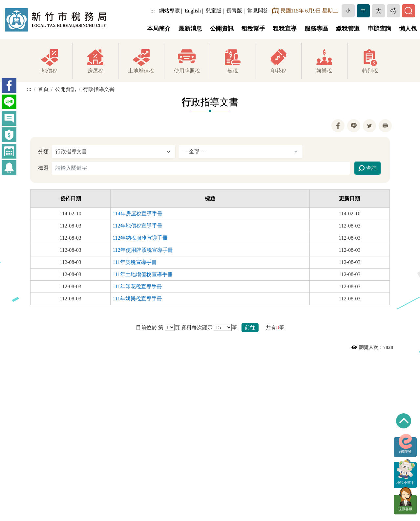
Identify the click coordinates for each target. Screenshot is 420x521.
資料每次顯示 (197, 327)
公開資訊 (222, 29)
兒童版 (214, 11)
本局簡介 (159, 29)
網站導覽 (169, 11)
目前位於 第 (150, 327)
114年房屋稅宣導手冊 (137, 214)
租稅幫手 (253, 29)
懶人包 (408, 29)
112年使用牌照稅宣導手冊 (143, 250)
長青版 (234, 11)
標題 (43, 168)
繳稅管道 (348, 29)
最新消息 (190, 29)
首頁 (43, 89)
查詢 (367, 168)
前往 (250, 327)
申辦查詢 (379, 29)
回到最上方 (404, 421)
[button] (348, 11)
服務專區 (316, 29)
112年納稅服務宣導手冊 (140, 238)
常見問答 (258, 11)
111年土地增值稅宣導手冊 (143, 274)
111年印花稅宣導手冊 (137, 286)
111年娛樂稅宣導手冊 (137, 299)
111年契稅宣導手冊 (135, 262)
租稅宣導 (285, 29)
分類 (43, 152)
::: (153, 11)
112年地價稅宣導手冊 (137, 226)
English (193, 11)
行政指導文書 (99, 89)
